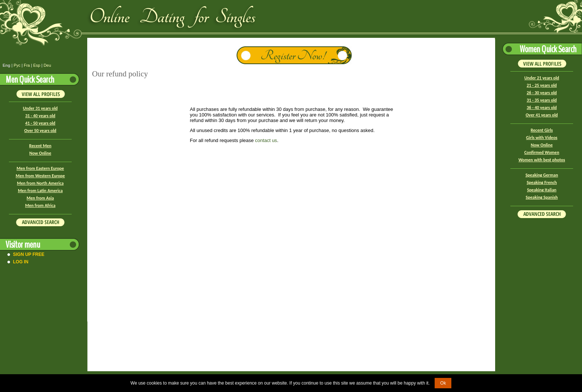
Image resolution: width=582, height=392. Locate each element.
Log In (21, 262)
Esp (37, 65)
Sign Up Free (29, 254)
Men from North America (40, 183)
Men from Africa (40, 205)
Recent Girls (542, 130)
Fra (27, 65)
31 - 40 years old (40, 116)
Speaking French (542, 182)
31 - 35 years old (542, 100)
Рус (17, 65)
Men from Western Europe (40, 176)
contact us (266, 140)
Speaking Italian (542, 190)
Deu (47, 65)
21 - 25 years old (542, 85)
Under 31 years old (40, 108)
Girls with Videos (542, 138)
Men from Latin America (40, 191)
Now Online (40, 153)
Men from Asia (40, 198)
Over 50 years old (40, 131)
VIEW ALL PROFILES (40, 94)
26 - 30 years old (542, 93)
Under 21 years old (542, 78)
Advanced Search (40, 222)
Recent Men (40, 146)
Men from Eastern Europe (40, 168)
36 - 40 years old (542, 108)
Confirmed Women (542, 152)
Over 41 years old (542, 115)
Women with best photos (542, 160)
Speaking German (542, 175)
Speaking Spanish (542, 197)
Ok (443, 383)
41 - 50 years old (40, 123)
